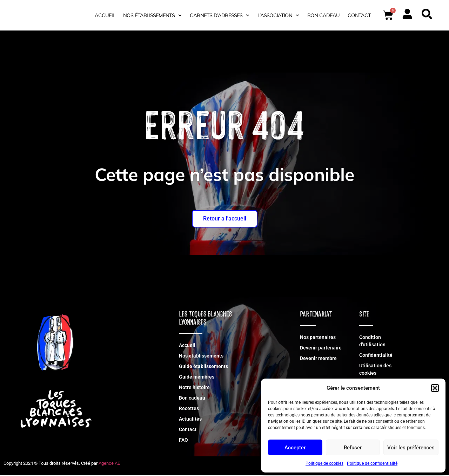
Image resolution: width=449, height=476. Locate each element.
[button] (435, 384)
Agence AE (109, 464)
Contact (359, 16)
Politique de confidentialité (372, 463)
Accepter (295, 448)
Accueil (105, 16)
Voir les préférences (411, 448)
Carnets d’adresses (220, 16)
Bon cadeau (323, 16)
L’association (278, 16)
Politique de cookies (324, 463)
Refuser (353, 448)
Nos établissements (152, 16)
